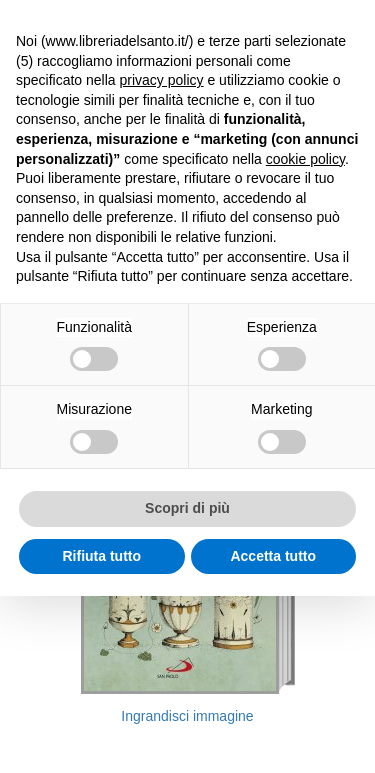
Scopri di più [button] (187, 508)
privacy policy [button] (162, 80)
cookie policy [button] (305, 159)
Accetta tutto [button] (273, 556)
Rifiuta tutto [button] (101, 556)
